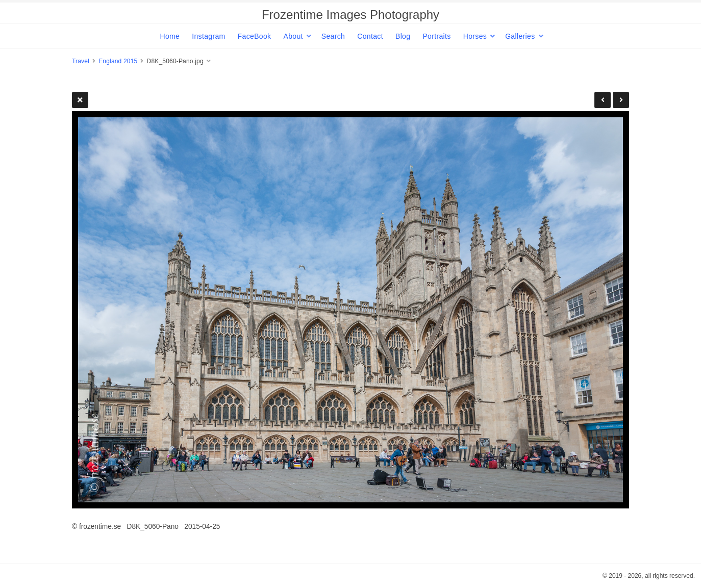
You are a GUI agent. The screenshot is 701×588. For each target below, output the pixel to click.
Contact (370, 36)
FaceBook (255, 36)
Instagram (208, 36)
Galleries (520, 36)
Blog (403, 36)
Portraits (436, 36)
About (293, 36)
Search (333, 36)
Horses (475, 36)
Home (170, 36)
